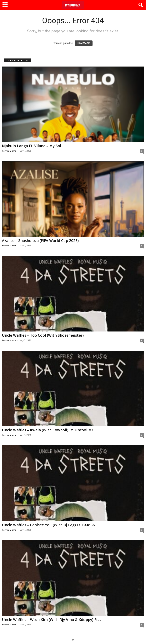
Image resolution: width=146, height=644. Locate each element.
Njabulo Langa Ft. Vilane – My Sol (32, 146)
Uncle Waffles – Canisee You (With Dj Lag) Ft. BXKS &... (50, 525)
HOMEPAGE (84, 43)
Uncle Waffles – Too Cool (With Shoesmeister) (43, 335)
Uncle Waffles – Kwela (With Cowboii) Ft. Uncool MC (48, 430)
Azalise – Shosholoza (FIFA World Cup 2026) (40, 241)
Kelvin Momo (9, 151)
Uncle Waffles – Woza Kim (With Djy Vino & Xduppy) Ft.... (51, 620)
